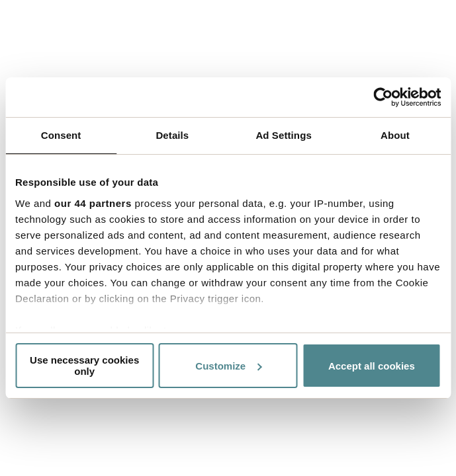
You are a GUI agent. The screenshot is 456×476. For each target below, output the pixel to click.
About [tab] (395, 135)
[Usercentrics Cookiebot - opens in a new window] (383, 97)
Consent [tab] (61, 135)
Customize (228, 366)
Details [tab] (172, 135)
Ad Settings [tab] (283, 135)
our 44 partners (93, 203)
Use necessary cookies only (84, 366)
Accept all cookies (372, 366)
